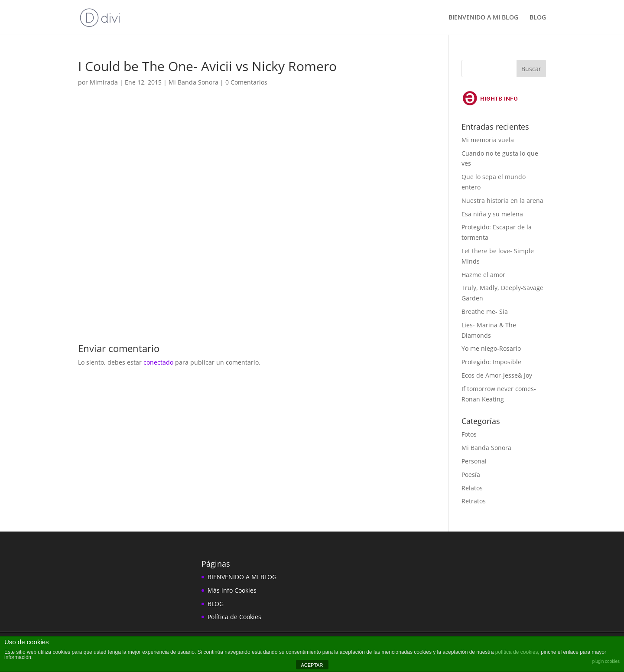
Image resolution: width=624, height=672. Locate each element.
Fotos (469, 434)
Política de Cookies (234, 617)
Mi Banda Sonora (193, 82)
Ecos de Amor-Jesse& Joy (497, 375)
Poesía (471, 475)
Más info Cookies (232, 590)
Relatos (472, 488)
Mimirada (104, 82)
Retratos (474, 501)
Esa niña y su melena (492, 214)
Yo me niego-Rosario (491, 348)
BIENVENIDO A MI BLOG (483, 18)
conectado (158, 362)
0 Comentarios (246, 82)
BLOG (538, 18)
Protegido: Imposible (491, 362)
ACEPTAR (312, 665)
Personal (474, 461)
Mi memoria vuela (488, 140)
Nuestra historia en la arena (502, 201)
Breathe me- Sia (485, 312)
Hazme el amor (483, 275)
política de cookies (517, 652)
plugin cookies (606, 661)
